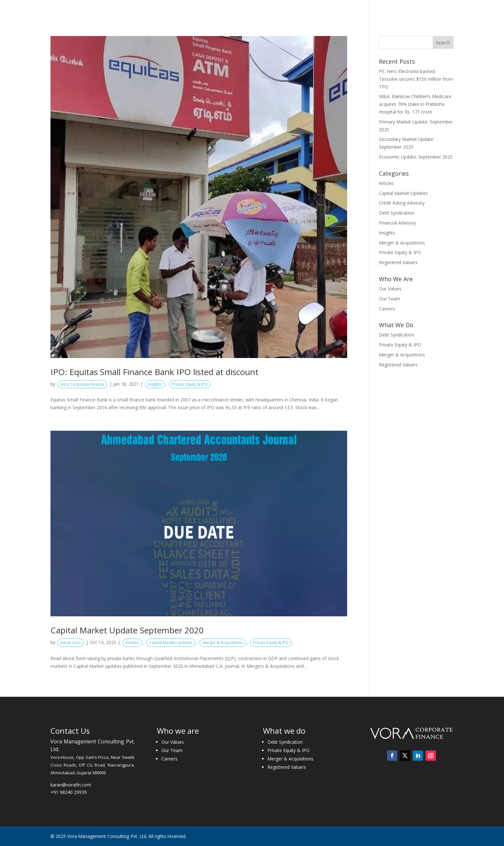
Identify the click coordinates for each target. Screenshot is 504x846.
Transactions (319, 9)
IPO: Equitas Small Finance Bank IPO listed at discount (154, 372)
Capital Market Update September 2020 (127, 630)
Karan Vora (71, 643)
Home (205, 9)
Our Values (390, 289)
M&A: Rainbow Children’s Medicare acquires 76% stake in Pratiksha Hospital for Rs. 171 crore (415, 104)
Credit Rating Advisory (402, 203)
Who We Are (233, 9)
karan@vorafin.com (71, 785)
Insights (351, 9)
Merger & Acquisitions (223, 643)
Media (375, 9)
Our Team (390, 299)
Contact (432, 9)
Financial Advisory (397, 223)
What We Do (275, 9)
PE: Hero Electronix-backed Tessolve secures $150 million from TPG (416, 79)
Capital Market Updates (171, 643)
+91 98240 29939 (69, 792)
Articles (132, 643)
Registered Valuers (398, 262)
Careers (405, 9)
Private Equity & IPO (190, 384)
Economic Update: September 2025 (416, 157)
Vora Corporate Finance (82, 384)
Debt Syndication (397, 213)
